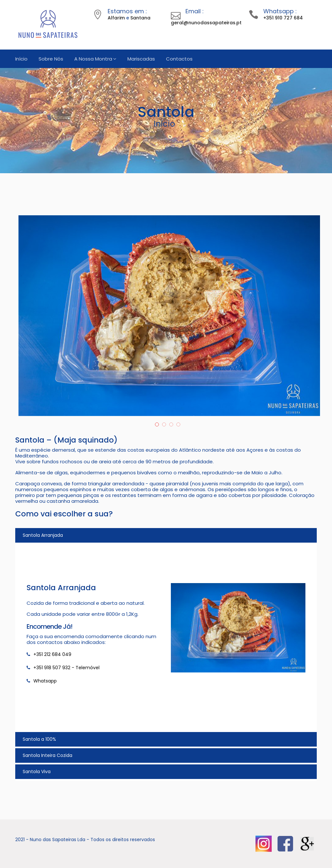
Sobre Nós (51, 59)
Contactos (179, 59)
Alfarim (116, 18)
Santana (140, 18)
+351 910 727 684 (283, 18)
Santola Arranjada (43, 535)
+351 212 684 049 (52, 654)
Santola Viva (37, 772)
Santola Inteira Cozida (47, 755)
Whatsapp (45, 681)
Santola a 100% (39, 739)
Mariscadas (141, 59)
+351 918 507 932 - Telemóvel (66, 668)
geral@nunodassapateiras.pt (206, 23)
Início (21, 59)
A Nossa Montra (93, 59)
